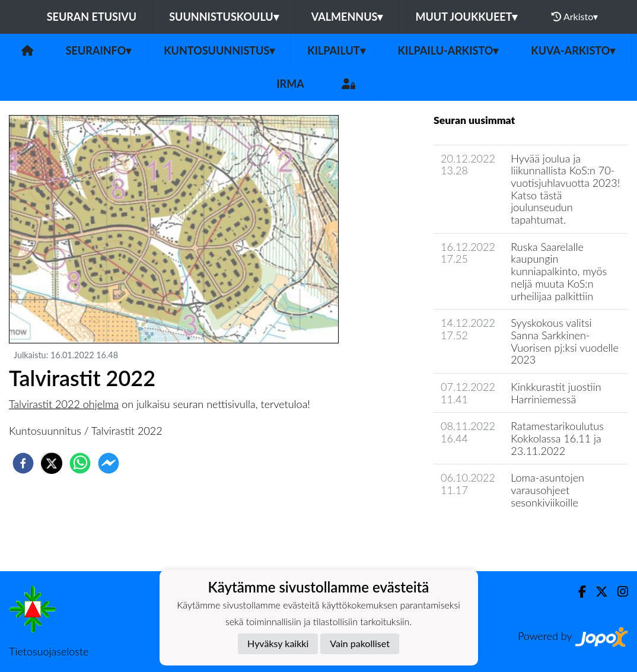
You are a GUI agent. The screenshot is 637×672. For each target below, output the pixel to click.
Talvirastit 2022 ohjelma (64, 404)
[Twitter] (597, 592)
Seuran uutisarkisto (486, 536)
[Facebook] (577, 592)
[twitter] (52, 463)
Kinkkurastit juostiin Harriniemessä (556, 393)
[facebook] (23, 463)
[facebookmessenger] (109, 463)
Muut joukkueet (466, 17)
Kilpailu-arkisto (448, 50)
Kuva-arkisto (573, 50)
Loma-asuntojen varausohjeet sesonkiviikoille (547, 490)
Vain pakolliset (360, 643)
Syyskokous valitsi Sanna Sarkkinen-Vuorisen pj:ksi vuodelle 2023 (565, 341)
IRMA (290, 84)
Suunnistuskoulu (224, 17)
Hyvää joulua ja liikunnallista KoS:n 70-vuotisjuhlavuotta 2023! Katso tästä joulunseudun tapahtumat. (565, 189)
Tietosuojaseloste (49, 651)
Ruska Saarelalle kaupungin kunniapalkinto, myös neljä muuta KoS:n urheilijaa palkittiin (559, 271)
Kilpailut (336, 50)
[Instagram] (618, 592)
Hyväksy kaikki (278, 643)
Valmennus (347, 17)
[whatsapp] (80, 463)
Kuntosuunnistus (219, 50)
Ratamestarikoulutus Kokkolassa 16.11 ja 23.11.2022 (557, 438)
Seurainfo (99, 50)
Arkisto (575, 17)
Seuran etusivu (92, 17)
